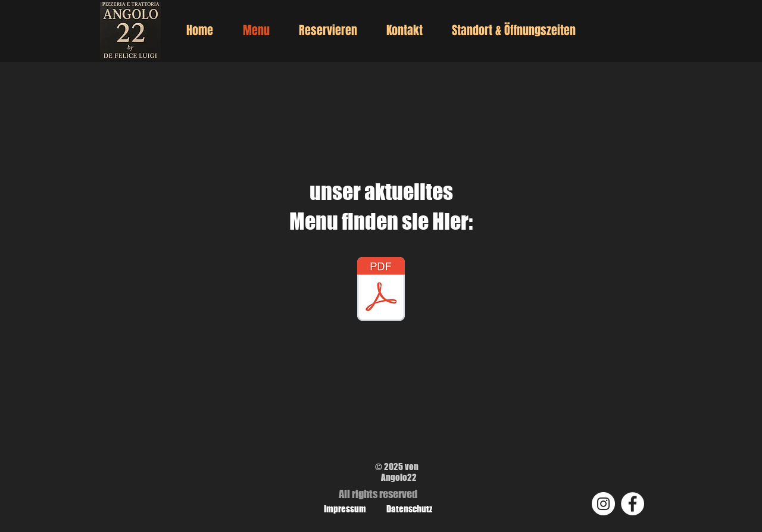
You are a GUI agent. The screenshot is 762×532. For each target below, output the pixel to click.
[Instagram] (603, 504)
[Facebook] (633, 504)
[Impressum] (345, 508)
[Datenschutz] (409, 508)
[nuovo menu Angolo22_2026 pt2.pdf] (381, 290)
